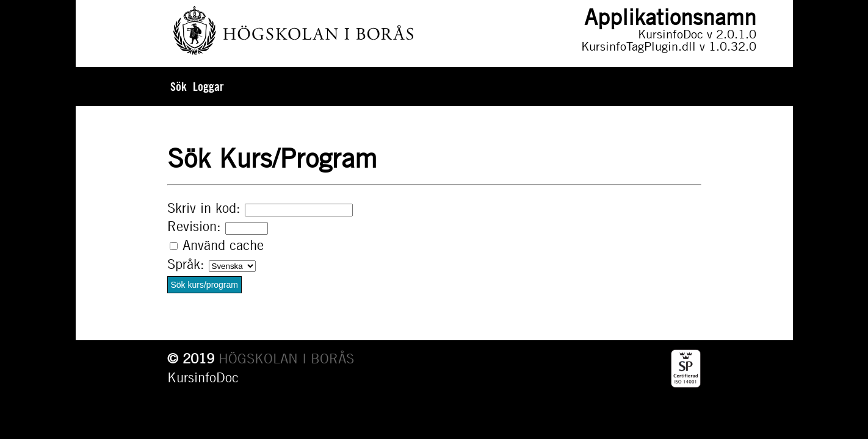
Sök (179, 87)
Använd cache (223, 245)
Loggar (208, 87)
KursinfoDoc (203, 377)
